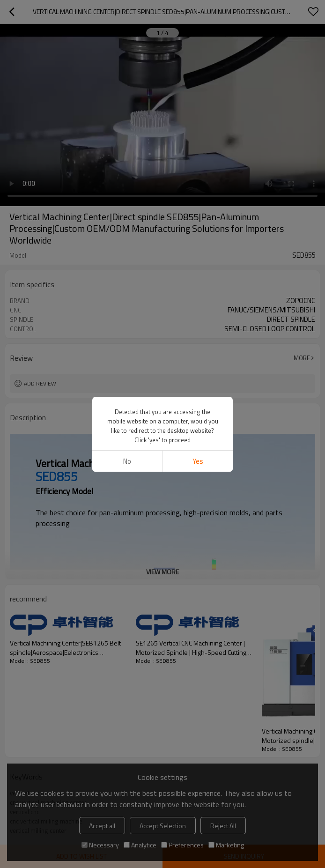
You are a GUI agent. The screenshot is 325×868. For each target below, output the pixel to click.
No (127, 461)
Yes (198, 461)
